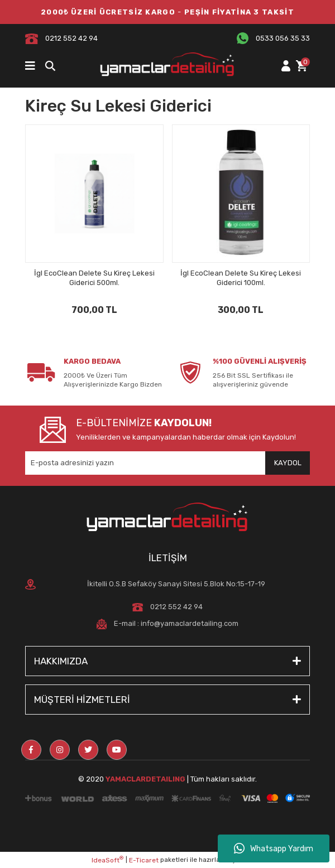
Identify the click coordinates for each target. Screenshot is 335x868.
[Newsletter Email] (167, 463)
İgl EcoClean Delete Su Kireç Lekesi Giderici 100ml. (241, 278)
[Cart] (301, 66)
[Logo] (167, 66)
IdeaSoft (107, 860)
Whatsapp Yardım (274, 848)
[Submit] (288, 463)
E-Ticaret (144, 860)
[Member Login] (286, 66)
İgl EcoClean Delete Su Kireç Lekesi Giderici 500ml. (94, 278)
